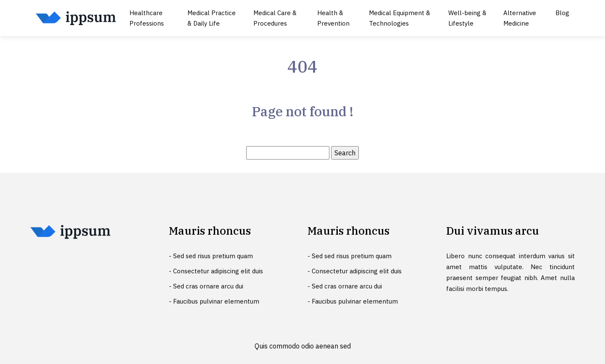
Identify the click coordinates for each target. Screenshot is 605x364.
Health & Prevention (333, 18)
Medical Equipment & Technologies (400, 18)
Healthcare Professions (147, 18)
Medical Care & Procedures (275, 18)
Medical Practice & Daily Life (212, 18)
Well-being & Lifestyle (467, 18)
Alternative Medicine (520, 18)
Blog (562, 13)
